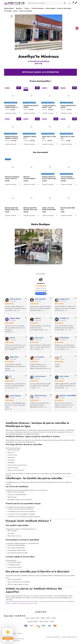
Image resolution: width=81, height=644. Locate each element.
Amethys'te (41, 283)
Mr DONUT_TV (64, 318)
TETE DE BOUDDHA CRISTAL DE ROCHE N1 (68, 178)
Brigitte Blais (14, 357)
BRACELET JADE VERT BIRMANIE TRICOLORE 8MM (30, 210)
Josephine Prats (64, 299)
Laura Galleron (39, 357)
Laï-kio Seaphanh (40, 299)
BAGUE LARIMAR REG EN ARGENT (68, 106)
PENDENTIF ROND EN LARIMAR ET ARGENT (11, 138)
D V (61, 357)
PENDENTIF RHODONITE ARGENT (31, 106)
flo (11, 376)
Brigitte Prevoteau (41, 396)
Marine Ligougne (15, 396)
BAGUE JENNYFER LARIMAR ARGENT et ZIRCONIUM (11, 107)
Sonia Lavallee (64, 376)
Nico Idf (12, 338)
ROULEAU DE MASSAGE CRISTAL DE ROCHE (12, 178)
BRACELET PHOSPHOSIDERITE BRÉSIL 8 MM (29, 179)
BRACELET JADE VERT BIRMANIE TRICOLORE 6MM (12, 210)
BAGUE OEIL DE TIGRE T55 (68, 138)
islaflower (38, 318)
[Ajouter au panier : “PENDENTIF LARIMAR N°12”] (29, 144)
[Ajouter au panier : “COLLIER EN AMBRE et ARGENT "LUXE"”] (48, 113)
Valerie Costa (39, 338)
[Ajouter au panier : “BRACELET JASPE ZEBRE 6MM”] (66, 215)
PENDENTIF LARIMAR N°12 (30, 138)
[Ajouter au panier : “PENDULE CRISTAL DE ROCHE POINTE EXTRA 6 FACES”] (48, 184)
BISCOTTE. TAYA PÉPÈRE (67, 396)
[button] (17, 32)
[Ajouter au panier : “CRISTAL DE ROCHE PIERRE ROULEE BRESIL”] (48, 215)
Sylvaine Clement (15, 299)
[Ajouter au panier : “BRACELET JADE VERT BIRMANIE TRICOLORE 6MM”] (11, 215)
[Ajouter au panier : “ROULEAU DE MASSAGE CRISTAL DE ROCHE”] (11, 184)
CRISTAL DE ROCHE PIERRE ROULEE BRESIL (49, 209)
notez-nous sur (41, 293)
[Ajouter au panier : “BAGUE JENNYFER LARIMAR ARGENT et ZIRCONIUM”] (11, 113)
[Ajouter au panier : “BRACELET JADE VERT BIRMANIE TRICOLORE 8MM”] (29, 215)
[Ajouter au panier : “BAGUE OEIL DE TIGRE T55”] (66, 144)
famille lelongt (64, 338)
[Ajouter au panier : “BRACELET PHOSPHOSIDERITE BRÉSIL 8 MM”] (29, 184)
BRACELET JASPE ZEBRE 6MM (68, 209)
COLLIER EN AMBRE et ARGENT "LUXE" (49, 106)
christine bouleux (40, 376)
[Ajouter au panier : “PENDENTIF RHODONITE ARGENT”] (29, 113)
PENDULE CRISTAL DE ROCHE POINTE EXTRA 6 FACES (50, 179)
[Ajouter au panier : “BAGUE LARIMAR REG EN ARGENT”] (66, 113)
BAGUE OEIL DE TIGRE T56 (49, 138)
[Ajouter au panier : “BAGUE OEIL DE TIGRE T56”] (48, 144)
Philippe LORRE (15, 318)
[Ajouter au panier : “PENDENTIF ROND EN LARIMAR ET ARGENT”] (11, 144)
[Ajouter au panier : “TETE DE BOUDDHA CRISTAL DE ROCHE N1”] (66, 184)
